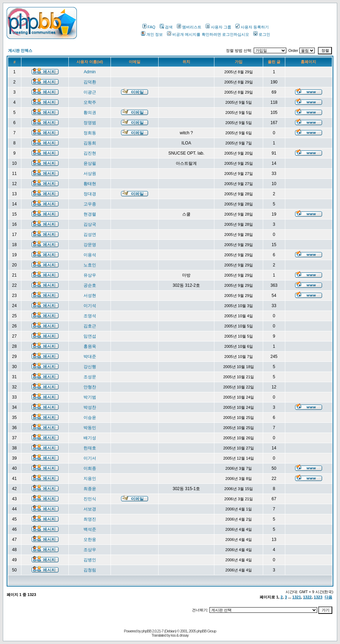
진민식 (90, 499)
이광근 (90, 92)
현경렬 (90, 214)
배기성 (90, 438)
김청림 (90, 570)
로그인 (262, 34)
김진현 (90, 153)
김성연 (90, 235)
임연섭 (90, 336)
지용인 (90, 479)
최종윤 (90, 489)
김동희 (90, 143)
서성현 (90, 296)
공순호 (90, 285)
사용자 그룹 (218, 27)
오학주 (90, 102)
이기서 (90, 458)
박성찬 (90, 407)
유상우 (90, 275)
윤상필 (90, 163)
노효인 (90, 265)
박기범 (90, 397)
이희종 (90, 468)
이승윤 (90, 418)
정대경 (90, 194)
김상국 (90, 224)
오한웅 (90, 540)
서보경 (90, 509)
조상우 (90, 550)
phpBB (146, 631)
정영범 (90, 123)
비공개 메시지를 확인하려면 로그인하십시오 (208, 34)
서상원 (90, 174)
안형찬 (90, 387)
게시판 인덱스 (20, 50)
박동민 (90, 428)
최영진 (90, 519)
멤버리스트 (189, 27)
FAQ (149, 27)
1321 (296, 597)
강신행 (90, 367)
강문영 (90, 245)
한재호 (90, 448)
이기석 (90, 306)
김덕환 (90, 82)
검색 (166, 27)
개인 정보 (152, 34)
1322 (307, 597)
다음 (328, 597)
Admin (90, 72)
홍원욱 (90, 346)
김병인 (90, 560)
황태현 (90, 184)
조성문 (90, 377)
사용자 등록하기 (252, 27)
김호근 (90, 326)
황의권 (90, 113)
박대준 (90, 357)
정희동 (90, 133)
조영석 (90, 316)
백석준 (90, 529)
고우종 (90, 204)
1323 (318, 597)
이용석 (90, 255)
